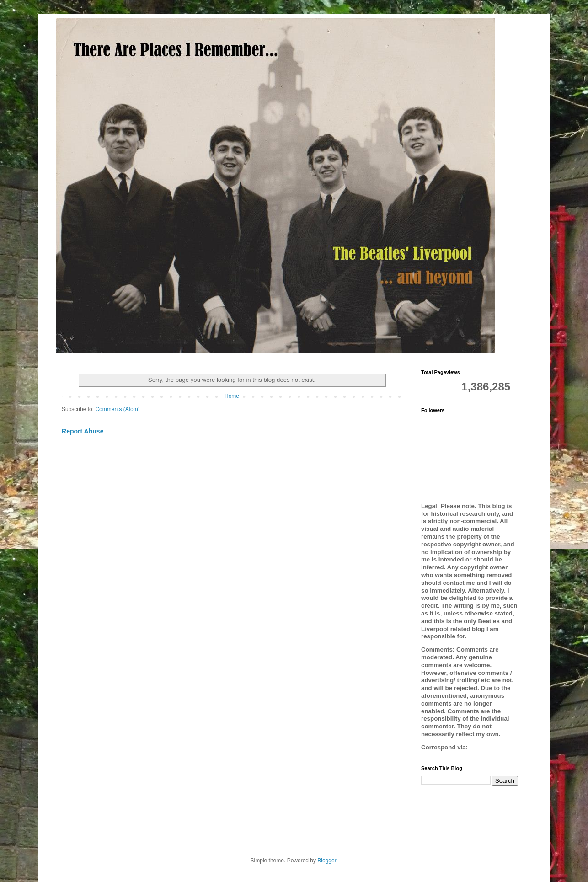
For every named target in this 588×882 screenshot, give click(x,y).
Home (232, 396)
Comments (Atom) (117, 409)
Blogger (327, 861)
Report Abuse (83, 431)
